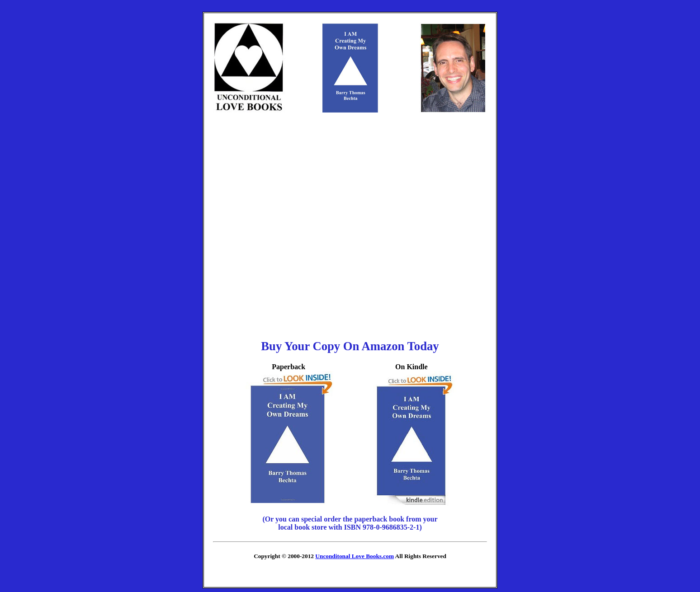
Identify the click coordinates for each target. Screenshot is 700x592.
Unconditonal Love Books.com (355, 556)
